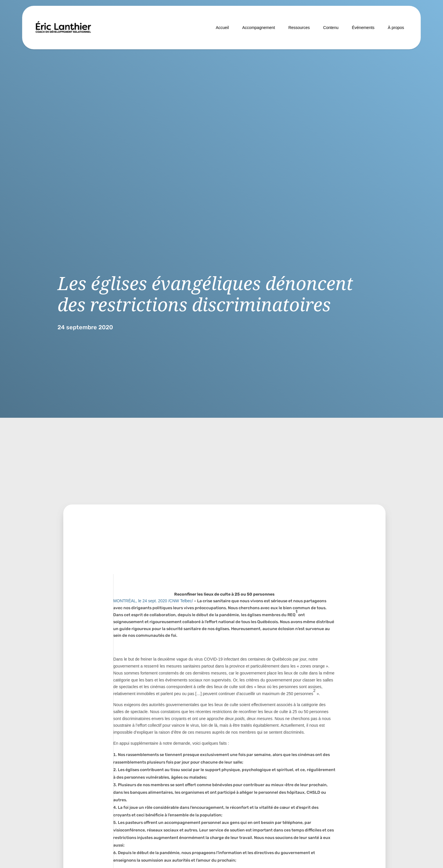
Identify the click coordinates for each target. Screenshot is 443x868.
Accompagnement (259, 28)
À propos (396, 28)
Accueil (222, 28)
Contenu (331, 28)
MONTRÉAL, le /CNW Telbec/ (153, 601)
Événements (363, 28)
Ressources (299, 28)
